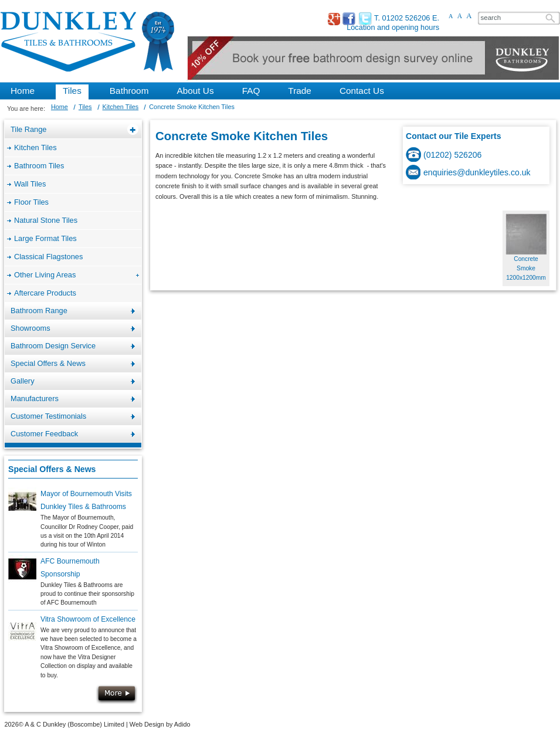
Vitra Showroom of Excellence (88, 619)
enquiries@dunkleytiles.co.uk (477, 172)
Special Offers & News (52, 469)
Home (60, 107)
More (117, 694)
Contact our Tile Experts (453, 136)
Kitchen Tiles (121, 107)
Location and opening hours (393, 27)
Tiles (85, 107)
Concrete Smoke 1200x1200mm (526, 269)
